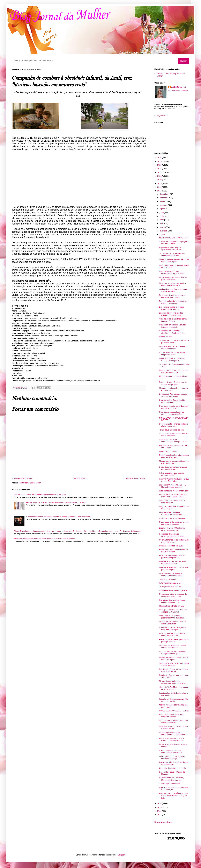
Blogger (121, 855)
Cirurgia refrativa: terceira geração (173, 590)
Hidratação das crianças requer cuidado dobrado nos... (172, 601)
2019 (160, 183)
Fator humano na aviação (170, 583)
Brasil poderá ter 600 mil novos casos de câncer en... (172, 529)
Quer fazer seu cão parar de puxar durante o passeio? (174, 407)
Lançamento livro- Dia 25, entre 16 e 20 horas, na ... (174, 789)
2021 (160, 176)
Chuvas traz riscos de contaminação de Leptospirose (173, 441)
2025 (160, 161)
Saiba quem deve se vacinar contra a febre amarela (174, 664)
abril (162, 224)
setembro (164, 205)
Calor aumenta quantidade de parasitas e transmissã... (172, 413)
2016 (160, 803)
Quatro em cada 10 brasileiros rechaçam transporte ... (172, 359)
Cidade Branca (165, 337)
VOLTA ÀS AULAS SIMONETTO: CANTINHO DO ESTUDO (173, 496)
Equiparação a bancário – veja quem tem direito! (172, 348)
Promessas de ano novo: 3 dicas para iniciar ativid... (173, 278)
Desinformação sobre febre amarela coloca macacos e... (174, 456)
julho (162, 212)
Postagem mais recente (22, 478)
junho (162, 216)
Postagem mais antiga (136, 478)
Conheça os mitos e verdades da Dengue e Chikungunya (173, 595)
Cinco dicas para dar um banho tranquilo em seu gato (172, 652)
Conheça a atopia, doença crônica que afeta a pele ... (173, 658)
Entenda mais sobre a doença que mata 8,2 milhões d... (173, 302)
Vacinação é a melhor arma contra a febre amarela (173, 290)
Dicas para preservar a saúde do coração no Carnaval (173, 611)
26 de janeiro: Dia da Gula (170, 587)
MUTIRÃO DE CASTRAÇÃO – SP (173, 238)
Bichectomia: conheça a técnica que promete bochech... (172, 284)
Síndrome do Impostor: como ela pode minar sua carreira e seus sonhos (44, 539)
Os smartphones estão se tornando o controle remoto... (174, 541)
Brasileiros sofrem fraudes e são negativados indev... (173, 563)
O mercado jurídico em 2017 (171, 546)
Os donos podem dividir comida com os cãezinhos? (172, 646)
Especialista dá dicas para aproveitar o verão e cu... (171, 249)
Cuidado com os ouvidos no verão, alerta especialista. (174, 722)
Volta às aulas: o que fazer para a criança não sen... (173, 320)
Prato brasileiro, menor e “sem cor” (174, 491)
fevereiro (164, 231)
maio (162, 220)
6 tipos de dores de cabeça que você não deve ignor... (172, 629)
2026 (160, 158)
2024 (160, 165)
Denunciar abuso (163, 822)
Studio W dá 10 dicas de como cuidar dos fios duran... (172, 255)
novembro (164, 198)
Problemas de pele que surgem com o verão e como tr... (172, 296)
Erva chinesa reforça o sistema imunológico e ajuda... (172, 635)
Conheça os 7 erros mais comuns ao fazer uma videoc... (173, 395)
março (163, 227)
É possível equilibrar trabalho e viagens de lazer (172, 353)
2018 (160, 187)
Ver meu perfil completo (178, 91)
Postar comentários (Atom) (30, 483)
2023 (160, 169)
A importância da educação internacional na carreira (170, 751)
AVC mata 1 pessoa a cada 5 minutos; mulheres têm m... (172, 740)
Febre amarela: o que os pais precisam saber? (171, 474)
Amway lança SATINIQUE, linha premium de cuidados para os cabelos (56, 502)
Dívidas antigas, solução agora (172, 518)
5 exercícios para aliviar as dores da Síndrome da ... (173, 468)
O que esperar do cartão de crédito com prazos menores (174, 523)
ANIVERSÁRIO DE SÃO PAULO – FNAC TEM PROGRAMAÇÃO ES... (174, 796)
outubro (163, 201)
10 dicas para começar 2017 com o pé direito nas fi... (174, 342)
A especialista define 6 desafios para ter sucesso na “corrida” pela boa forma (58, 517)
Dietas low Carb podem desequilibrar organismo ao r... (173, 272)
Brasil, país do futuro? (168, 451)
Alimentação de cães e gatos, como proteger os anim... (174, 641)
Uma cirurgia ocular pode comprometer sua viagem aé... (173, 734)
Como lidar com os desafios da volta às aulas (172, 502)
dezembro (164, 194)
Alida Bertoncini (179, 87)
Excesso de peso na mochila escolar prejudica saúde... (171, 314)
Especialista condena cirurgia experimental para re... (171, 308)
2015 (160, 807)
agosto (163, 209)
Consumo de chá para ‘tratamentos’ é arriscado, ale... (174, 728)
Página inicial (79, 478)
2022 (160, 172)
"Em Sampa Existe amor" (170, 784)
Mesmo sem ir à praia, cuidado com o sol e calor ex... (174, 462)
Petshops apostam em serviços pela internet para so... (172, 557)
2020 (160, 180)
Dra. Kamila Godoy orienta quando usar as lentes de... (174, 670)
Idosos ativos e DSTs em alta (171, 606)
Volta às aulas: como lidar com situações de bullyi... (172, 757)
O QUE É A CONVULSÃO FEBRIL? (174, 711)
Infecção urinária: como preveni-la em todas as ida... (173, 700)
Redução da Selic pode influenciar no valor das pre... (173, 551)
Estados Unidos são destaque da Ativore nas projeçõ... (173, 383)
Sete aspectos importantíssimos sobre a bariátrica (172, 623)
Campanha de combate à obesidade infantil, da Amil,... (172, 332)
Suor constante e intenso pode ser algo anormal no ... (173, 425)
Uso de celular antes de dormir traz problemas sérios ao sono (40, 495)
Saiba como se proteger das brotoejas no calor (171, 716)
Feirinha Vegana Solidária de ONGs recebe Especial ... (174, 480)
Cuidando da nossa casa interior (173, 768)
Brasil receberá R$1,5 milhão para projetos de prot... (173, 569)
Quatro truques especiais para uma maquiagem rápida (174, 261)
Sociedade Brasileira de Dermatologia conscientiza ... (172, 535)
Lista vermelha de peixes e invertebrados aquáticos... (171, 574)
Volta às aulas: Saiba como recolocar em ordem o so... (171, 514)
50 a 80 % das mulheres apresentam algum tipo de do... (173, 682)
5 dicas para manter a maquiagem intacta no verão (173, 243)
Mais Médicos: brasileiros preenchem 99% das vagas (172, 617)
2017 (160, 191)
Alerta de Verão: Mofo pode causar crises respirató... (174, 688)
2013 (160, 815)
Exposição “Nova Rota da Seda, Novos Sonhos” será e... (173, 486)
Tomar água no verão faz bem (172, 430)
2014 (160, 811)
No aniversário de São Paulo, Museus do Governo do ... (171, 779)
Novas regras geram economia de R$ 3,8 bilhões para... (173, 371)
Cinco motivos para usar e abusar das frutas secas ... (173, 435)
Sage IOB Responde (168, 579)
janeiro (163, 235)
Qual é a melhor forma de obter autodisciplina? (172, 401)
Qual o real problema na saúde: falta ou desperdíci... (172, 326)
